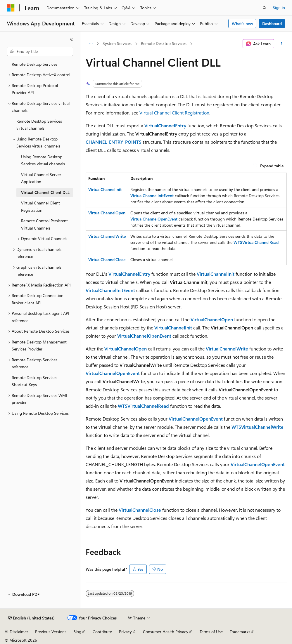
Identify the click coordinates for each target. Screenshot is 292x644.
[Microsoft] (11, 8)
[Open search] (265, 8)
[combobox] (40, 51)
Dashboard (272, 24)
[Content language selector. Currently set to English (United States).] (31, 618)
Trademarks (240, 632)
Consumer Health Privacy (166, 632)
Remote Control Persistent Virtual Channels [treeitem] (44, 224)
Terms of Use (211, 632)
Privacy (125, 632)
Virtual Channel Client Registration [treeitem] (40, 206)
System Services (117, 43)
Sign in (279, 7)
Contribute (102, 632)
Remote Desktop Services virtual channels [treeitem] (39, 125)
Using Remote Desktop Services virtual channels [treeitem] (43, 160)
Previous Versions (51, 632)
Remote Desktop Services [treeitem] (34, 64)
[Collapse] (72, 39)
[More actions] (282, 44)
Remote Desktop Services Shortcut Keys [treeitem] (34, 381)
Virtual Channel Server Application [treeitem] (41, 178)
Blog (77, 632)
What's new (242, 24)
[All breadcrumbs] (91, 44)
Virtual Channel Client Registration (174, 113)
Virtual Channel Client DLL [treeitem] (45, 192)
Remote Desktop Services (164, 43)
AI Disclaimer (16, 632)
